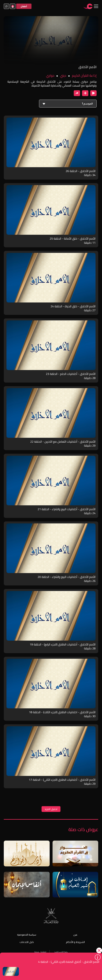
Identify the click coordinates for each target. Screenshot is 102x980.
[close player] (93, 93)
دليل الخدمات (27, 942)
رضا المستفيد (61, 952)
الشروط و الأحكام (75, 942)
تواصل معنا (40, 952)
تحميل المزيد (51, 809)
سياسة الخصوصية (27, 935)
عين (75, 935)
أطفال (24, 6)
